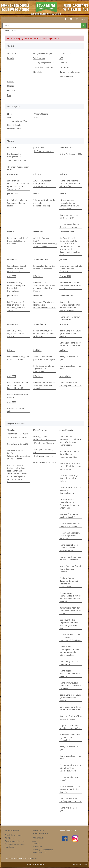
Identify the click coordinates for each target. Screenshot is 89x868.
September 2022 (41, 259)
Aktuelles (11, 430)
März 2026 (12, 147)
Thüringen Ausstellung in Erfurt (18, 168)
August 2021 (65, 324)
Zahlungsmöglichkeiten (44, 63)
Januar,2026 (39, 147)
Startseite (11, 53)
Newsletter (38, 72)
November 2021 (67, 296)
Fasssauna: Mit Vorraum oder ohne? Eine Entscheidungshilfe (18, 385)
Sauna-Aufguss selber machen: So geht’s (69, 216)
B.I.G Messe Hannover (44, 151)
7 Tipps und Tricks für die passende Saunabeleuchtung (44, 203)
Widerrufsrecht (66, 77)
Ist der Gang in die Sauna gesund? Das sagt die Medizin (70, 334)
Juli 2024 (37, 174)
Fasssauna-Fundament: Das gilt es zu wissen (70, 226)
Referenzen (12, 91)
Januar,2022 (12, 296)
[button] (66, 19)
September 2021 (41, 324)
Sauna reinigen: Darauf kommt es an (70, 318)
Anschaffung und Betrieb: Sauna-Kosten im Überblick (71, 269)
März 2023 (12, 232)
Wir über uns (39, 58)
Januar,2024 (12, 194)
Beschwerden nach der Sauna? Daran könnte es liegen (70, 285)
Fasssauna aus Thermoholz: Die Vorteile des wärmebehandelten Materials (44, 287)
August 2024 (13, 174)
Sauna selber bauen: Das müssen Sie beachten (44, 267)
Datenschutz (65, 53)
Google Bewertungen (43, 53)
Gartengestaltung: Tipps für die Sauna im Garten (70, 344)
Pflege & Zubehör (15, 125)
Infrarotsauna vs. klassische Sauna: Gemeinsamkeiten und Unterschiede (69, 204)
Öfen (9, 118)
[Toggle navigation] (4, 18)
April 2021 (12, 376)
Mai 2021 (64, 350)
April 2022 (12, 276)
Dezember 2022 (40, 232)
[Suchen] (42, 25)
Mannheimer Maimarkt (18, 160)
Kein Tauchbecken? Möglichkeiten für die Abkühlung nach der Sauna (16, 306)
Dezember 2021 (40, 296)
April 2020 (12, 402)
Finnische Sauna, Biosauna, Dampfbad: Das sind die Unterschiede (17, 287)
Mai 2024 (64, 174)
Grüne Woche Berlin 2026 (71, 154)
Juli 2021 (11, 350)
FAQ (9, 95)
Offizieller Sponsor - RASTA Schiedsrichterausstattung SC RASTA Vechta (45, 242)
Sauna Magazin (66, 430)
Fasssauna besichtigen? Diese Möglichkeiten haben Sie (17, 241)
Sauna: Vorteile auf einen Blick (70, 367)
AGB (61, 58)
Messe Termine (40, 430)
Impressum (65, 67)
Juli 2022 (63, 259)
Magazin (11, 86)
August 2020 (65, 376)
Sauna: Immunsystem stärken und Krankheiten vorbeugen (44, 334)
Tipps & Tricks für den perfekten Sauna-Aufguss (44, 358)
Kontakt (11, 58)
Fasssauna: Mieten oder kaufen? (18, 396)
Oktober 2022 (13, 259)
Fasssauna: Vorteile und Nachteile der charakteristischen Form (44, 305)
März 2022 (38, 276)
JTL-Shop (84, 864)
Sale (36, 118)
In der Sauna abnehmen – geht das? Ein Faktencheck (44, 369)
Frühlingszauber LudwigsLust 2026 (15, 155)
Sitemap (63, 63)
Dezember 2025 (66, 147)
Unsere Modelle (41, 114)
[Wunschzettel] (71, 19)
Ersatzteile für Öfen (18, 121)
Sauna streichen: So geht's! (16, 410)
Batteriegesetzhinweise (70, 72)
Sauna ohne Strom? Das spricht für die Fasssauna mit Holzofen (71, 184)
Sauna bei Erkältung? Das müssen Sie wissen (18, 358)
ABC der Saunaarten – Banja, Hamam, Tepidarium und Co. (43, 184)
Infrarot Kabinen (14, 129)
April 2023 (64, 194)
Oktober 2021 (13, 324)
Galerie (10, 81)
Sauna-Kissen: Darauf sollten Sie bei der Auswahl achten (17, 269)
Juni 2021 (37, 350)
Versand (34, 859)
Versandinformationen (43, 67)
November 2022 (67, 232)
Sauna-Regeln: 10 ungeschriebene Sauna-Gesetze (17, 334)
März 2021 (38, 376)
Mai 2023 (37, 194)
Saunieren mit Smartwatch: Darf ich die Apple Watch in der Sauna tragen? (18, 185)
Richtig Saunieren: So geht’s (69, 358)
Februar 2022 (65, 276)
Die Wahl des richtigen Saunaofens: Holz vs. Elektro (17, 203)
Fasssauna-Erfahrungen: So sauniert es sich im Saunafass (44, 385)
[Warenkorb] (80, 19)
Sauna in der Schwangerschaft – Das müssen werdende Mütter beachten (70, 306)
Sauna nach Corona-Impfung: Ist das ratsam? (70, 384)
